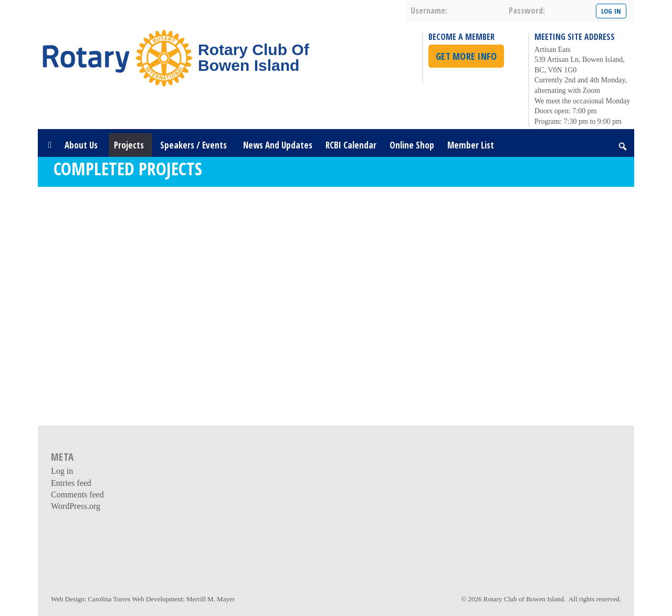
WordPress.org (76, 506)
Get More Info (466, 56)
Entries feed (71, 483)
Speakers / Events (195, 145)
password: (527, 10)
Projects (130, 145)
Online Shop (412, 145)
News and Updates (278, 145)
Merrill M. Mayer (211, 599)
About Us (83, 145)
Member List (471, 145)
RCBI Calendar (351, 145)
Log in (62, 471)
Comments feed (77, 495)
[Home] (50, 145)
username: (429, 10)
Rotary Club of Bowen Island (524, 599)
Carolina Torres (109, 599)
